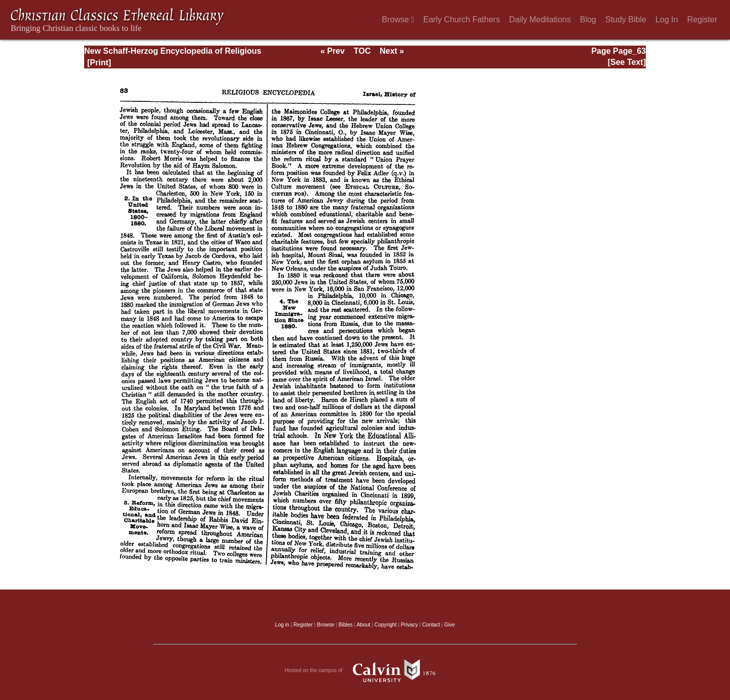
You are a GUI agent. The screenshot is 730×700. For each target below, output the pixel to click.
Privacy (410, 625)
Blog (588, 20)
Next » (392, 51)
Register (702, 20)
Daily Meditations (540, 20)
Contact (431, 625)
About (363, 625)
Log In (667, 20)
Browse (398, 20)
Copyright (386, 625)
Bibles (346, 625)
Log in (282, 625)
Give (449, 625)
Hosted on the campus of (365, 671)
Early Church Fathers (462, 20)
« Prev (333, 51)
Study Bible (626, 20)
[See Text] (627, 62)
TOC (362, 51)
